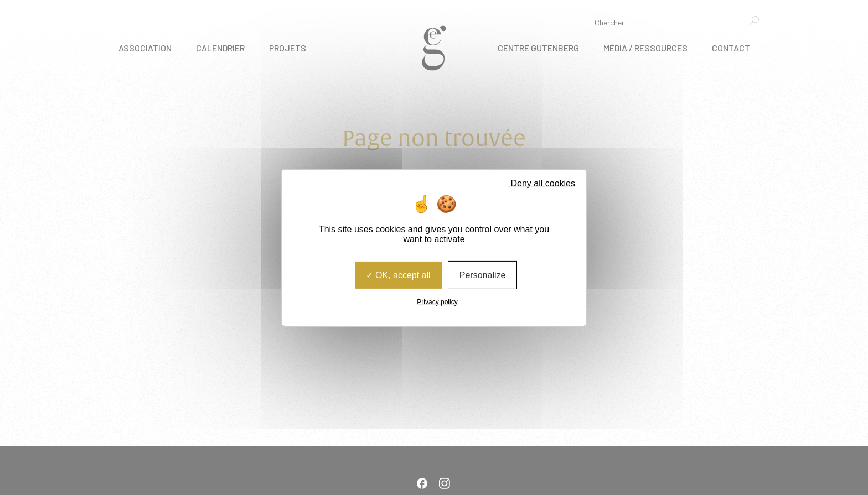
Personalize (483, 275)
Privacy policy (437, 302)
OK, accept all (398, 275)
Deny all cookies (538, 183)
